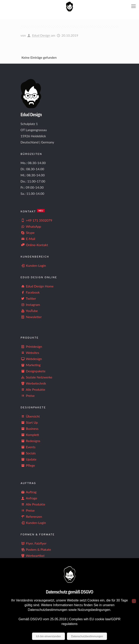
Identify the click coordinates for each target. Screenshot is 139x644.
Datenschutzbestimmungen (87, 636)
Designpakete (33, 371)
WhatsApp (31, 226)
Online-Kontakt (34, 245)
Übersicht (30, 416)
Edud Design (41, 35)
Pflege (28, 465)
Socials (28, 453)
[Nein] (134, 601)
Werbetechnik (33, 383)
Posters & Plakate (36, 549)
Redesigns (31, 441)
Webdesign (31, 359)
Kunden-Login (33, 265)
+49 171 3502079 (36, 220)
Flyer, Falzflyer (34, 543)
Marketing (31, 365)
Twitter (28, 298)
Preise (28, 396)
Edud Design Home (37, 286)
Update (29, 459)
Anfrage (29, 498)
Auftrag (29, 492)
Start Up (29, 422)
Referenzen (31, 516)
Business (30, 428)
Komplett (30, 435)
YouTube (29, 311)
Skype (28, 232)
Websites (30, 353)
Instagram (30, 305)
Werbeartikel (33, 556)
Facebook (30, 292)
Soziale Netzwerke (37, 377)
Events (28, 447)
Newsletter (34, 317)
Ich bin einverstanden (49, 636)
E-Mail (28, 239)
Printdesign (31, 346)
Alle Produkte (33, 389)
